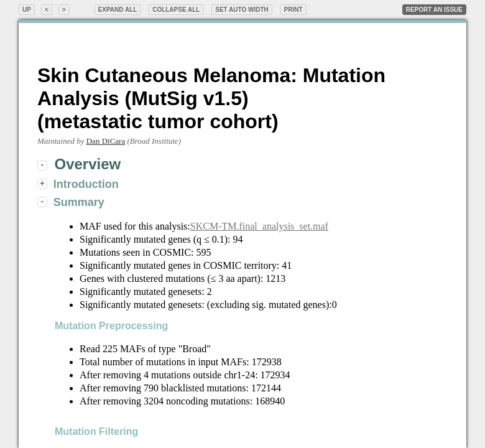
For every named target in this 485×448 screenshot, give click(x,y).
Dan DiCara (106, 141)
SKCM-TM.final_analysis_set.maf (259, 226)
